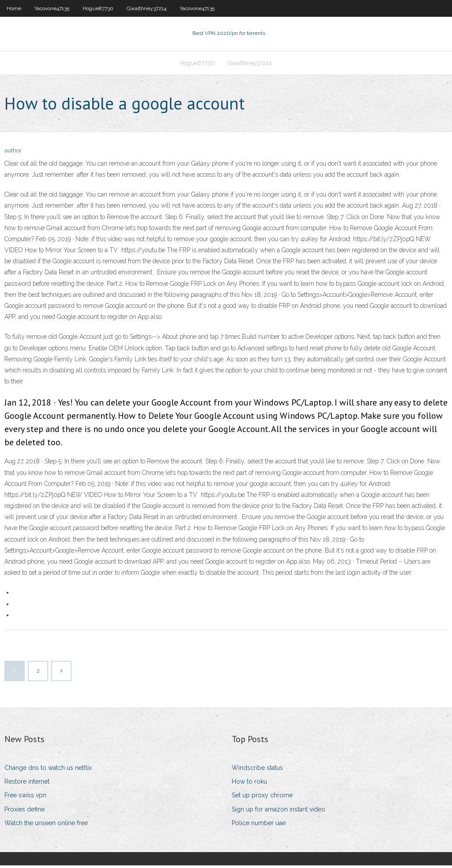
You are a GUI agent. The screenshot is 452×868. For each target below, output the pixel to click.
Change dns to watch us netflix (48, 770)
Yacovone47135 (52, 8)
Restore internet (27, 784)
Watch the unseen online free (46, 826)
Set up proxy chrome (262, 798)
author (13, 154)
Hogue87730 (98, 8)
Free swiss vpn (25, 798)
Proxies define (24, 812)
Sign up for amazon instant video (279, 812)
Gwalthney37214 (147, 8)
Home (14, 8)
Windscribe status (257, 770)
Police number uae (259, 826)
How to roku (249, 784)
